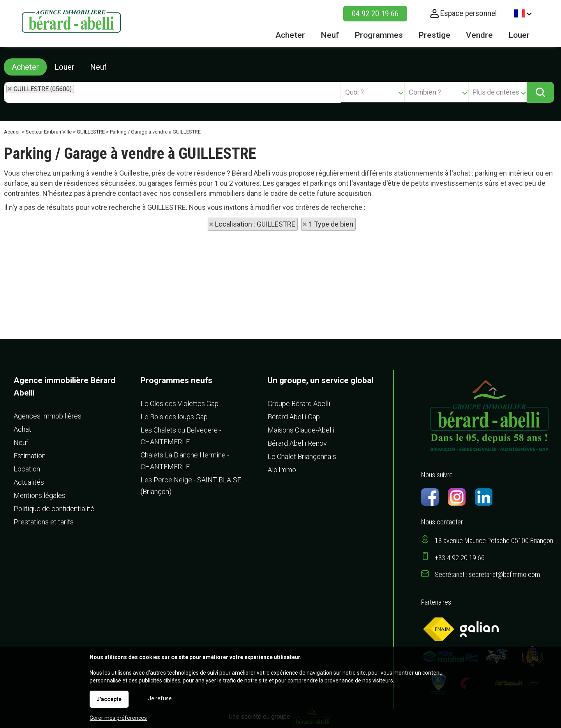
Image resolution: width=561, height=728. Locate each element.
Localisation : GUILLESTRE (255, 224)
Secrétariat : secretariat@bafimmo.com (487, 574)
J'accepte (109, 699)
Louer (64, 67)
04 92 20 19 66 (375, 14)
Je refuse (160, 698)
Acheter (25, 67)
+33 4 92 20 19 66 (460, 558)
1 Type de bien (331, 224)
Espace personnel (468, 13)
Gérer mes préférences (118, 718)
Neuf (98, 67)
